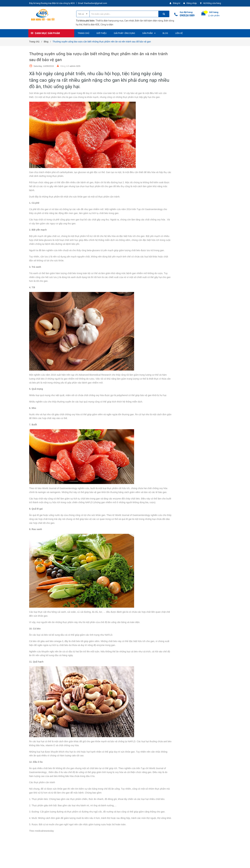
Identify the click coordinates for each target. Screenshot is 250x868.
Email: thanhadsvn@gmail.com (93, 3)
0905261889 (187, 15)
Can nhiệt (129, 21)
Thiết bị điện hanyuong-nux (109, 21)
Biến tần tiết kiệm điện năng (149, 21)
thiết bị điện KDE (91, 25)
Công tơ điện (107, 25)
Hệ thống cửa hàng (212, 3)
